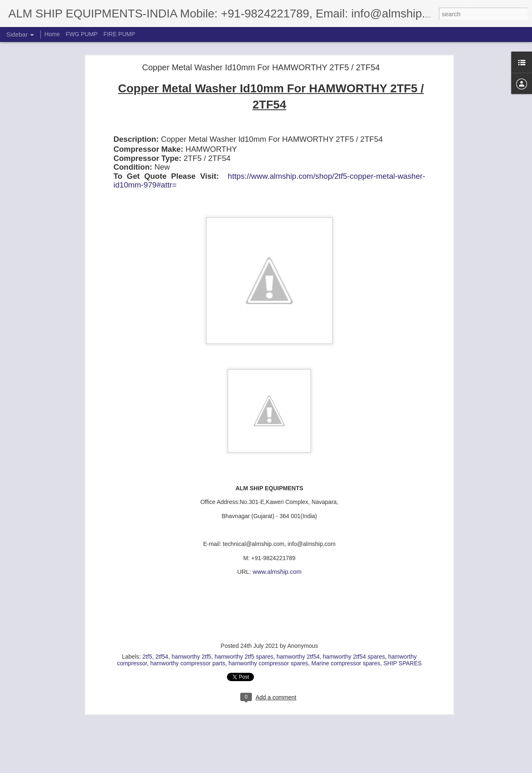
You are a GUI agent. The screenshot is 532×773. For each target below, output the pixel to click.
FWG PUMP (82, 34)
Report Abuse (316, 768)
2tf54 (162, 597)
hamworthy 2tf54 (298, 597)
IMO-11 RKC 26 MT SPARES (322, 701)
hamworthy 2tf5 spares (244, 597)
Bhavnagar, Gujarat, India (260, 690)
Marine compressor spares (346, 603)
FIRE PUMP (119, 34)
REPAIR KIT (290, 714)
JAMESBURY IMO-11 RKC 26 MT (253, 708)
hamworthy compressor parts (188, 603)
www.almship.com (277, 512)
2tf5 (147, 597)
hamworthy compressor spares (268, 603)
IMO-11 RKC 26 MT (168, 701)
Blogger (292, 768)
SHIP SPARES (403, 603)
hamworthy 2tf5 (192, 597)
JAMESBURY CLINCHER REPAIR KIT (156, 708)
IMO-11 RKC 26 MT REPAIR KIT (238, 701)
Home (52, 34)
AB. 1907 (127, 701)
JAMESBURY (381, 701)
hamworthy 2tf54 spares (354, 597)
